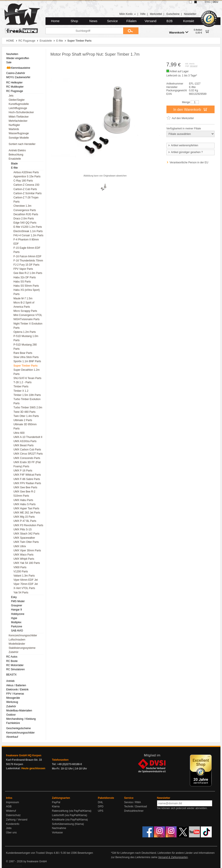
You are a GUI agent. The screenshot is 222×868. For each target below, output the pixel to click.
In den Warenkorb (190, 109)
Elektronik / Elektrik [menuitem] (17, 690)
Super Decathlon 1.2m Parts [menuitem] (27, 372)
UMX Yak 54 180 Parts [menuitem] (27, 563)
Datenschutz (13, 815)
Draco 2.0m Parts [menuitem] (24, 219)
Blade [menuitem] (15, 164)
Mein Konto (128, 14)
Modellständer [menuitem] (17, 644)
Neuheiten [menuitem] (12, 54)
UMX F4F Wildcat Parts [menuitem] (27, 475)
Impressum (13, 802)
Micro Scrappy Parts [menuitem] (25, 311)
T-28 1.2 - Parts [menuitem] (23, 382)
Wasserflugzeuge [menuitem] (19, 133)
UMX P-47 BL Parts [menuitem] (25, 521)
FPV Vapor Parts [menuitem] (23, 269)
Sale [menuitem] (9, 62)
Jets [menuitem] (11, 96)
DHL (101, 802)
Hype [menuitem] (14, 618)
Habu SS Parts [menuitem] (22, 282)
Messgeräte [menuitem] (13, 698)
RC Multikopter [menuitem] (15, 87)
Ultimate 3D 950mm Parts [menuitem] (25, 426)
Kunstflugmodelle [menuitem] (19, 104)
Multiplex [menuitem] (16, 622)
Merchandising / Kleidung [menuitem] (21, 719)
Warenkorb (179, 32)
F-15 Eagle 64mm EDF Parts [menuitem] (27, 250)
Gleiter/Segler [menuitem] (17, 100)
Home (55, 21)
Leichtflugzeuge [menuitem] (18, 108)
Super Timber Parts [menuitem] (26, 366)
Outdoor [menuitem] (11, 715)
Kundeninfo (13, 824)
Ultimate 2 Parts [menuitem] (23, 420)
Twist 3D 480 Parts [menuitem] (25, 412)
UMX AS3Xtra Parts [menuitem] (25, 441)
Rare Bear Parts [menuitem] (23, 353)
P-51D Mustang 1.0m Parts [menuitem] (26, 338)
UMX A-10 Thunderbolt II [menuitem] (28, 437)
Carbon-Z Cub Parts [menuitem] (25, 189)
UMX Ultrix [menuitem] (20, 546)
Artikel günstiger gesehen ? (185, 152)
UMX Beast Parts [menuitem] (24, 445)
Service (113, 21)
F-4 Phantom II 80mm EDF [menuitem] (26, 242)
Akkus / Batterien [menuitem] (16, 685)
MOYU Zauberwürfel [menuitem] (18, 77)
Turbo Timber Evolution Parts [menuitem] (27, 401)
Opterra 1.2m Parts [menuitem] (25, 332)
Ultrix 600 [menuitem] (19, 433)
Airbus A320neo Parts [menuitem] (26, 172)
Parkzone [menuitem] (17, 626)
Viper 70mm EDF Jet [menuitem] (26, 584)
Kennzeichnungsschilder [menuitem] (23, 635)
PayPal (56, 802)
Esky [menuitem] (14, 597)
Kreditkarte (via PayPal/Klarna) (70, 820)
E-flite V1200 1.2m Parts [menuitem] (28, 227)
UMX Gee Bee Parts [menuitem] (25, 487)
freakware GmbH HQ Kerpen (24, 755)
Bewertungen (85, 853)
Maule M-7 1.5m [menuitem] (23, 298)
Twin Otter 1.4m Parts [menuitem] (26, 416)
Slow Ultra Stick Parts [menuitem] (26, 357)
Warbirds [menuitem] (14, 129)
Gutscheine (173, 14)
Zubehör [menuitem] (14, 652)
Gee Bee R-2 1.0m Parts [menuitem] (28, 273)
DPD (101, 806)
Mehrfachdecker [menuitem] (18, 121)
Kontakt (189, 21)
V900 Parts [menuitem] (20, 567)
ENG (208, 2)
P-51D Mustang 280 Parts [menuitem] (25, 347)
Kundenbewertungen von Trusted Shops (30, 853)
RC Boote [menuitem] (12, 661)
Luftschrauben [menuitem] (17, 640)
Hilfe (143, 14)
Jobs (9, 828)
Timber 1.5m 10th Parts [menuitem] (27, 395)
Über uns (11, 833)
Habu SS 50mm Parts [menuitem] (26, 286)
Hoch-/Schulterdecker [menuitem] (21, 112)
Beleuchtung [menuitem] (16, 155)
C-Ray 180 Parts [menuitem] (23, 181)
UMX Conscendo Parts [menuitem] (27, 458)
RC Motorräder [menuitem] (15, 665)
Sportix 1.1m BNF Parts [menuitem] (27, 361)
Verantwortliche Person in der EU (189, 162)
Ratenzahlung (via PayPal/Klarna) (72, 811)
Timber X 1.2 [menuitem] (21, 391)
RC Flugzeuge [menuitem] (15, 91)
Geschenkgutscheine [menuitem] (19, 728)
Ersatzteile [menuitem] (15, 159)
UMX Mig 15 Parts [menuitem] (24, 517)
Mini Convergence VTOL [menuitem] (28, 315)
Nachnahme (59, 828)
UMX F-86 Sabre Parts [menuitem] (27, 479)
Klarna (56, 806)
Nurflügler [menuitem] (14, 125)
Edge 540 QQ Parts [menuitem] (25, 223)
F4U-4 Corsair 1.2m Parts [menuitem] (29, 235)
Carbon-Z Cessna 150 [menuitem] (26, 185)
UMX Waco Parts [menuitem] (24, 555)
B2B (170, 21)
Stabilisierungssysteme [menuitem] (22, 648)
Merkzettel (156, 14)
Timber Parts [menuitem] (21, 386)
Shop (74, 21)
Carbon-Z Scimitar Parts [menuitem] (28, 193)
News (94, 21)
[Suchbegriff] (84, 31)
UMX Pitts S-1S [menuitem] (23, 529)
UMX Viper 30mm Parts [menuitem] (27, 550)
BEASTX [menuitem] (11, 675)
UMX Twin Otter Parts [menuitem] (26, 542)
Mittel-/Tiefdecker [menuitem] (19, 117)
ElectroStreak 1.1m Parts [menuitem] (28, 231)
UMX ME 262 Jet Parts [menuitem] (27, 513)
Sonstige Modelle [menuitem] (19, 138)
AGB (9, 806)
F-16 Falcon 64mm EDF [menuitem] (28, 256)
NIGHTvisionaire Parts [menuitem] (27, 319)
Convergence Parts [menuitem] (25, 210)
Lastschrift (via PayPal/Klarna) (70, 815)
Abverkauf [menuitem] (12, 737)
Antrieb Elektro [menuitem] (17, 150)
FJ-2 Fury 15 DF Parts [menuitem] (27, 265)
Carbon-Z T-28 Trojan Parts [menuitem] (26, 200)
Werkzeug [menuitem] (12, 702)
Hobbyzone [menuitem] (18, 614)
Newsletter (190, 14)
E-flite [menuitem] (15, 168)
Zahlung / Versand (17, 820)
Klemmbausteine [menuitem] (18, 68)
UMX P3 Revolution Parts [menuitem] (28, 525)
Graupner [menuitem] (17, 605)
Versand (150, 21)
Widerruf (11, 811)
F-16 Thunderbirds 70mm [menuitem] (28, 261)
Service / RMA (133, 802)
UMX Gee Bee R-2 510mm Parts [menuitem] (24, 494)
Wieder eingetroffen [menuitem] (18, 58)
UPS (101, 811)
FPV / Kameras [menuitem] (15, 694)
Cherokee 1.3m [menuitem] (23, 206)
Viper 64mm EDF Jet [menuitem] (26, 580)
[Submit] (131, 31)
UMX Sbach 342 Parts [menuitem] (27, 534)
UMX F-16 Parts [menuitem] (23, 471)
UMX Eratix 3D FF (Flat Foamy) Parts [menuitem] (27, 464)
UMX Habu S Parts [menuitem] (25, 504)
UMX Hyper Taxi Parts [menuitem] (26, 508)
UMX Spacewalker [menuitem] (24, 538)
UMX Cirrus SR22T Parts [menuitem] (28, 454)
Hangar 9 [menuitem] (17, 610)
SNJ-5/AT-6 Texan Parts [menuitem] (28, 378)
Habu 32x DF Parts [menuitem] (25, 277)
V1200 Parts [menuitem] (21, 572)
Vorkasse (57, 833)
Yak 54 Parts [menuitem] (21, 593)
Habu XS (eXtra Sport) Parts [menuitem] (27, 292)
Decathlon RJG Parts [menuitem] (26, 214)
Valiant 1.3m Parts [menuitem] (24, 576)
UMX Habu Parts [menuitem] (23, 500)
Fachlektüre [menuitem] (13, 723)
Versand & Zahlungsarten (173, 857)
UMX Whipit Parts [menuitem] (24, 559)
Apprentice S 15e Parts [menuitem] (27, 176)
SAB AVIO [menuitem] (17, 631)
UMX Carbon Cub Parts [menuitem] (27, 450)
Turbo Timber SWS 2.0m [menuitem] (28, 408)
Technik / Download (136, 806)
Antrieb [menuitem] (10, 681)
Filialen (131, 21)
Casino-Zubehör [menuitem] (16, 73)
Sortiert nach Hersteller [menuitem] (22, 144)
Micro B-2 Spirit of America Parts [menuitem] (24, 305)
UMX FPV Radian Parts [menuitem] (27, 483)
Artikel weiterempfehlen (183, 145)
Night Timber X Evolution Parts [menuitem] (28, 326)
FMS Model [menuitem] (18, 601)
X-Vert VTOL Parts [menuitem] (24, 588)
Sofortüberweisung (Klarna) (68, 824)
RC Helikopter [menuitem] (15, 83)
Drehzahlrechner (134, 811)
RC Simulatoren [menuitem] (16, 669)
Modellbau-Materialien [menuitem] (19, 711)
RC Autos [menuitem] (12, 657)
